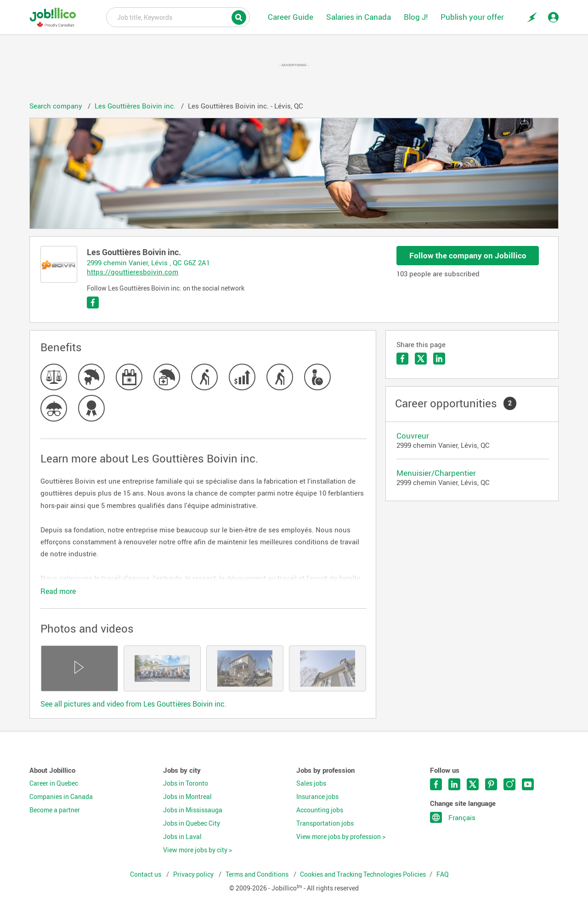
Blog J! (416, 17)
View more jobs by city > (198, 850)
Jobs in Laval (182, 837)
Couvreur (413, 436)
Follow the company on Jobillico (468, 255)
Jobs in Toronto (186, 783)
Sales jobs (311, 783)
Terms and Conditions (258, 874)
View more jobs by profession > (341, 837)
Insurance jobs (317, 797)
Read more (58, 591)
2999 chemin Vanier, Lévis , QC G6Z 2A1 (148, 262)
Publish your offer (472, 17)
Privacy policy (194, 874)
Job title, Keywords (178, 17)
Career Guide (291, 17)
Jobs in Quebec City (192, 823)
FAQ (443, 874)
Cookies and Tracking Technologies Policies (363, 874)
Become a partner (55, 810)
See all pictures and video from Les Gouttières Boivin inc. (133, 704)
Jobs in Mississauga (193, 810)
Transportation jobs (325, 823)
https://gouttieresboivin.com (133, 272)
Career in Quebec (54, 783)
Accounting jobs (320, 810)
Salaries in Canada (359, 17)
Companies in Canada (61, 797)
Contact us (146, 874)
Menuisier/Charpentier (436, 473)
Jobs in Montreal (187, 797)
